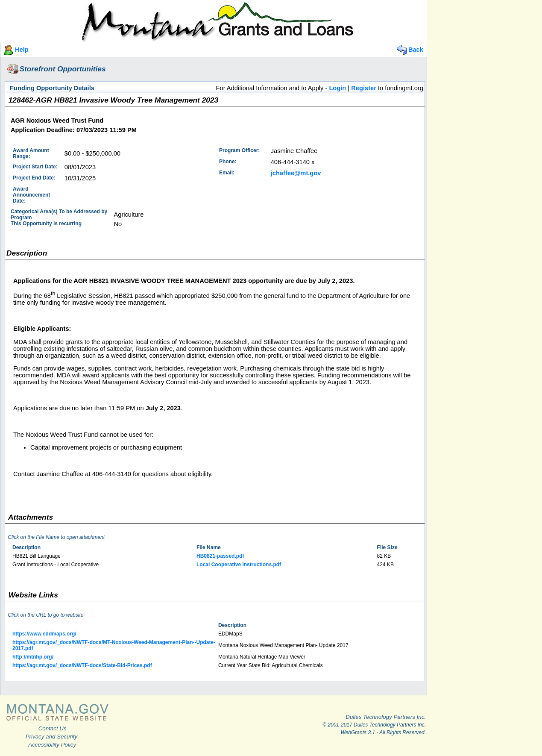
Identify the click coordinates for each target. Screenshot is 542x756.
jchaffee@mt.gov (296, 173)
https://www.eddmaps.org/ (44, 634)
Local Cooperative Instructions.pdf (239, 565)
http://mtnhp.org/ (33, 657)
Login (337, 88)
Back (409, 50)
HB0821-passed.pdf (220, 556)
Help (15, 50)
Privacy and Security (51, 737)
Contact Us (53, 728)
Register (364, 88)
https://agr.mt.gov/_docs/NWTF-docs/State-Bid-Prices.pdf (82, 665)
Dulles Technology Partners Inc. (386, 717)
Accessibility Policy (52, 745)
